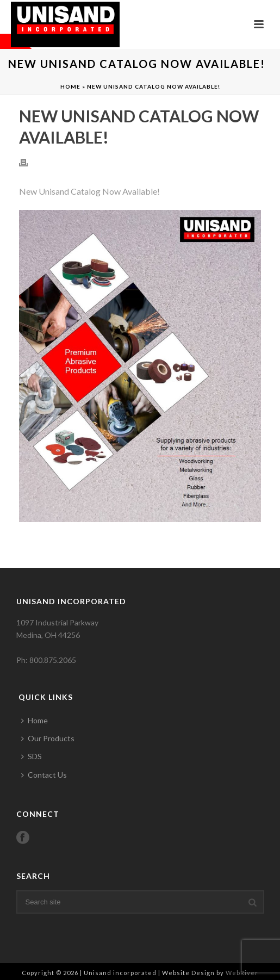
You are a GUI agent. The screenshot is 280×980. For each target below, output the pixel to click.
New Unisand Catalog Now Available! (89, 191)
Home (70, 86)
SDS (32, 756)
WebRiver (242, 973)
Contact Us (44, 775)
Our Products (48, 738)
